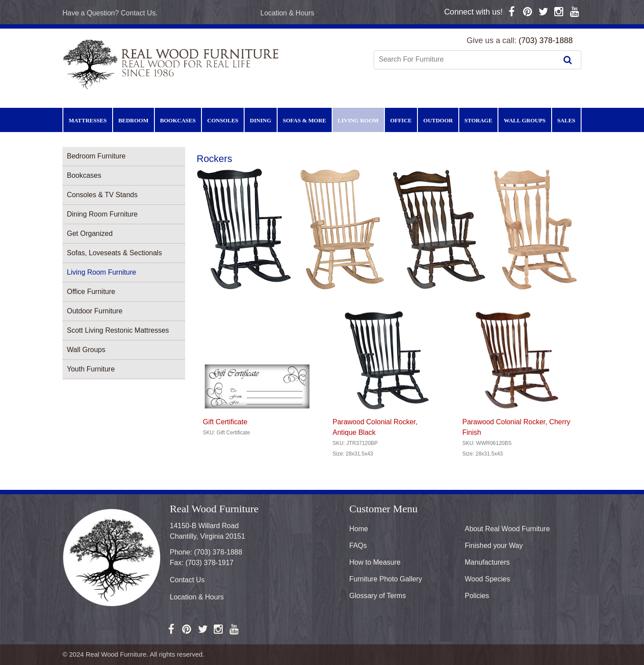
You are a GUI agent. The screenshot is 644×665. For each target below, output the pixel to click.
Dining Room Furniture (102, 214)
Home (359, 529)
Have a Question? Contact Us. (110, 13)
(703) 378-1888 (546, 40)
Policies (477, 596)
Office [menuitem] (401, 120)
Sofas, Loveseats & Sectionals (114, 253)
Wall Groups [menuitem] (525, 120)
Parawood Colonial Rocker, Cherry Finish (516, 427)
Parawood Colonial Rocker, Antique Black (375, 427)
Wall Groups (86, 350)
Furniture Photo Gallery (386, 579)
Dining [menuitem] (260, 120)
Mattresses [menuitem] (88, 120)
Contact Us (187, 580)
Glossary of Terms (378, 596)
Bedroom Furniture (96, 156)
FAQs (358, 546)
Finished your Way (494, 546)
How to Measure (375, 562)
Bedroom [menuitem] (134, 120)
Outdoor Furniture (95, 311)
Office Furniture (91, 292)
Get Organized (90, 233)
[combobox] (467, 59)
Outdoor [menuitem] (438, 120)
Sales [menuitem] (566, 120)
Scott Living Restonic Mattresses (118, 330)
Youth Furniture (91, 369)
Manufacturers (487, 562)
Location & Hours (287, 13)
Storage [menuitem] (478, 120)
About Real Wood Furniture (508, 529)
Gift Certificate (225, 422)
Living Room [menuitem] (358, 120)
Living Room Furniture (101, 272)
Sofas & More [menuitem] (305, 120)
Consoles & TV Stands (102, 195)
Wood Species (488, 579)
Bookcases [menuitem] (178, 120)
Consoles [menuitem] (223, 120)
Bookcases (84, 175)
